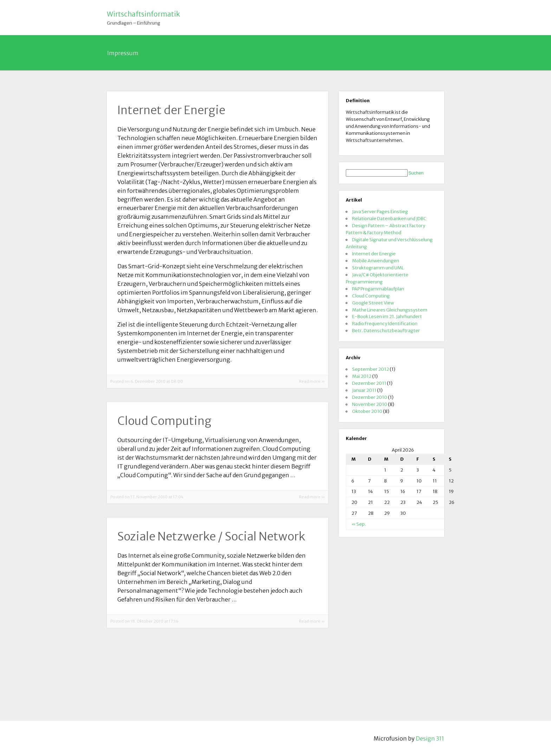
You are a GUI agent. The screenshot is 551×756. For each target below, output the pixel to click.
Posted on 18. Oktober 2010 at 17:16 (144, 621)
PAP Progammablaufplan (378, 289)
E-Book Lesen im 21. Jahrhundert (387, 316)
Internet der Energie (374, 254)
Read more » (312, 381)
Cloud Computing (371, 296)
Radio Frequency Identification (385, 323)
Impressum (123, 53)
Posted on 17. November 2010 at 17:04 (147, 497)
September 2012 (371, 369)
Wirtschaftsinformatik (143, 14)
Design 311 (430, 738)
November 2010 (370, 404)
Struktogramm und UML (378, 268)
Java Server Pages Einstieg (380, 211)
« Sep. (359, 524)
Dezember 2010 (370, 397)
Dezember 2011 (369, 383)
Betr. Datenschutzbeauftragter (386, 330)
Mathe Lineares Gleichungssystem (390, 310)
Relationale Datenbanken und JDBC (389, 218)
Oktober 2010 (367, 411)
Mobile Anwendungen (376, 261)
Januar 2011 (364, 390)
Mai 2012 (362, 376)
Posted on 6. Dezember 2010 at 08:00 (147, 381)
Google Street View (373, 303)
